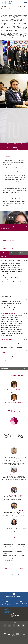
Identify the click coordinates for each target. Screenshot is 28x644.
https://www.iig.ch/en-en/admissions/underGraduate (11, 575)
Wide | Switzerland (16, 640)
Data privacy (18, 639)
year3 (22, 252)
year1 (3, 252)
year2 (12, 252)
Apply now (14, 584)
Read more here (13, 617)
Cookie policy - (14, 639)
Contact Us (13, 619)
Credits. (22, 638)
